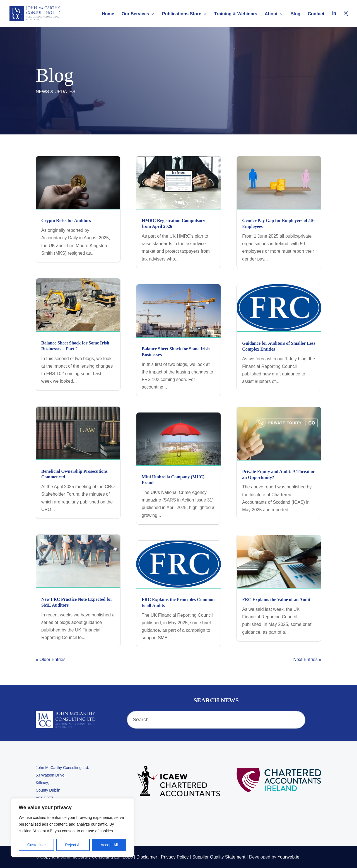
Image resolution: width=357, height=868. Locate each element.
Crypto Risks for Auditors (66, 220)
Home (108, 14)
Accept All (109, 845)
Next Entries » (307, 660)
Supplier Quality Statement (219, 857)
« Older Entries (51, 660)
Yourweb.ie (289, 857)
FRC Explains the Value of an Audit (276, 600)
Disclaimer (147, 857)
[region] (73, 828)
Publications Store (182, 14)
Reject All (73, 845)
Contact (316, 14)
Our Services (135, 14)
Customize (37, 845)
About (271, 14)
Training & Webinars (236, 14)
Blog (296, 14)
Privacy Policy (175, 857)
